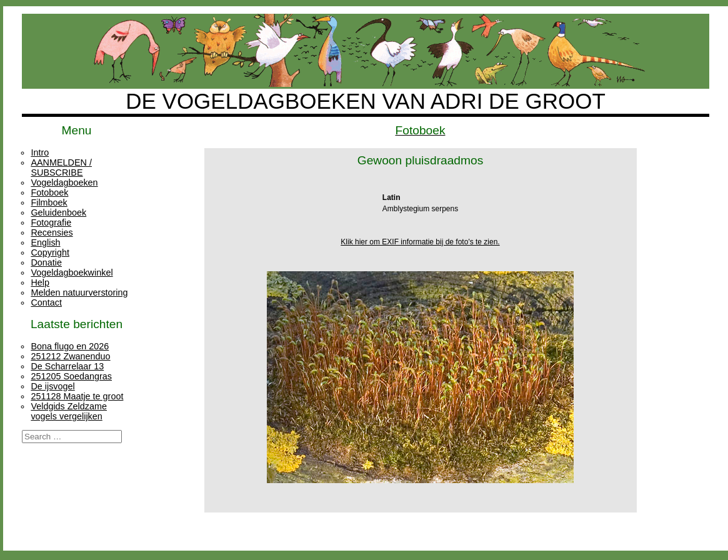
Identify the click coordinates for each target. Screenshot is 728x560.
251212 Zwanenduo (70, 356)
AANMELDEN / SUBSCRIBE (61, 167)
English (45, 242)
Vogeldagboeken (64, 182)
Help (40, 282)
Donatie (46, 262)
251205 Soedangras (71, 376)
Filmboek (49, 202)
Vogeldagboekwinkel (72, 272)
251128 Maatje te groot (77, 396)
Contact (46, 302)
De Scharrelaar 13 (67, 366)
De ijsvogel (52, 386)
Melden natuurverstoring (79, 292)
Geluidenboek (58, 212)
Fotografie (51, 222)
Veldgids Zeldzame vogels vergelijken (69, 411)
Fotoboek (49, 192)
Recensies (52, 232)
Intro (40, 152)
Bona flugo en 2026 (70, 346)
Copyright (50, 252)
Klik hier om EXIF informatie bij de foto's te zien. (420, 242)
